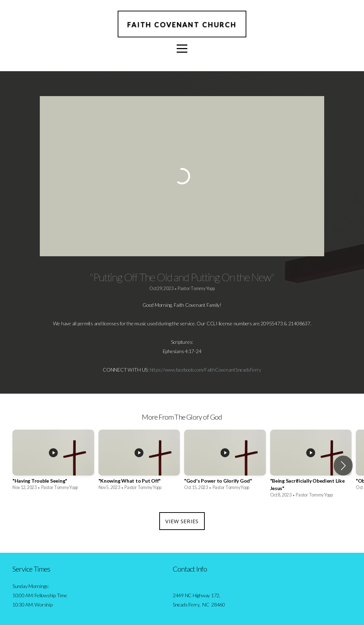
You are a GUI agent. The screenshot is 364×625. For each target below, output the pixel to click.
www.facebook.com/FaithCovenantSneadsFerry (213, 370)
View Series (182, 521)
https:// (157, 370)
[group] (53, 462)
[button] (343, 466)
